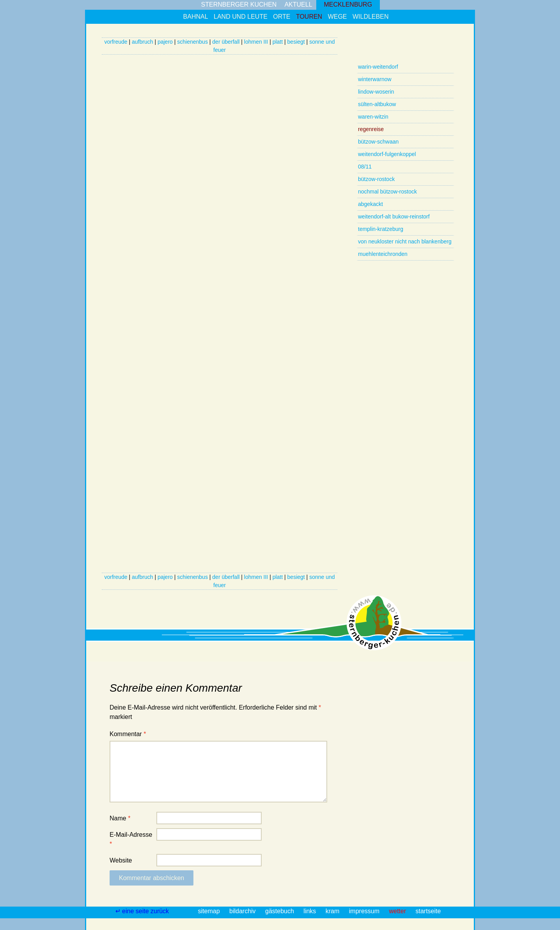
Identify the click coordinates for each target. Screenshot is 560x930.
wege (338, 17)
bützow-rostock (376, 179)
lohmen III (256, 42)
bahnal (196, 17)
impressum (365, 911)
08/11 (365, 167)
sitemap (210, 911)
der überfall (226, 42)
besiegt (296, 42)
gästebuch (280, 911)
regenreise (371, 129)
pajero (165, 42)
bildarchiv (243, 911)
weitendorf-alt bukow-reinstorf (394, 217)
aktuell (298, 4)
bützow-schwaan (378, 142)
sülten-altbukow (377, 104)
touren (309, 17)
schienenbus (192, 42)
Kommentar (128, 734)
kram (333, 911)
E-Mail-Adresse (131, 839)
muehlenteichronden (383, 254)
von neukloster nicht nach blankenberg (405, 241)
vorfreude (116, 42)
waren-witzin (373, 117)
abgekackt (370, 204)
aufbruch (142, 42)
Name (120, 818)
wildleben (370, 17)
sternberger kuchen (239, 4)
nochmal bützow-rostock (387, 192)
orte (282, 17)
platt (278, 42)
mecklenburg (348, 4)
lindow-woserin (376, 92)
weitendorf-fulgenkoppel (387, 154)
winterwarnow (375, 79)
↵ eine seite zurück (143, 911)
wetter (398, 911)
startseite (428, 911)
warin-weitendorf (378, 67)
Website (121, 860)
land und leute (241, 17)
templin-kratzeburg (381, 229)
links (310, 911)
